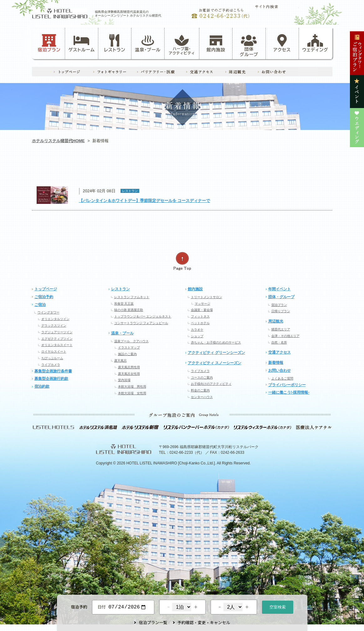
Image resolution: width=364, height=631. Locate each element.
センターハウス (202, 397)
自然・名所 (279, 342)
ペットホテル (200, 323)
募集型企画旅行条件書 (53, 371)
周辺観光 (276, 321)
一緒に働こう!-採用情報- (289, 392)
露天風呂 (120, 361)
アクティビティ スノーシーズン (215, 363)
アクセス (282, 43)
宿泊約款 (42, 386)
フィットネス (200, 316)
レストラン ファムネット (132, 297)
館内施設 (216, 43)
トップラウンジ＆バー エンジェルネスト (143, 316)
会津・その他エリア (285, 336)
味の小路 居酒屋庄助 (129, 310)
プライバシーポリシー (287, 385)
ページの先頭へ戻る (182, 261)
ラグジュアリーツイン (57, 332)
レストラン (115, 43)
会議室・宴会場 (202, 310)
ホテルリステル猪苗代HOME (58, 141)
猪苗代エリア (281, 329)
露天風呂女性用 (129, 374)
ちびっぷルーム (52, 358)
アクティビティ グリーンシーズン (216, 353)
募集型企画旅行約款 (51, 379)
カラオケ (197, 330)
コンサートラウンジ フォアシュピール (141, 323)
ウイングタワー (49, 312)
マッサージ (203, 304)
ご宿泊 (40, 305)
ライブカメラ (51, 365)
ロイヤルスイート (54, 352)
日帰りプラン (281, 311)
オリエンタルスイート (57, 345)
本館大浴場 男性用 (132, 387)
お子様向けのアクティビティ (211, 384)
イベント (242, 168)
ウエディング (302, 168)
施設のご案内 (127, 354)
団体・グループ (281, 297)
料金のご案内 (200, 390)
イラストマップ (129, 347)
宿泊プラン (49, 43)
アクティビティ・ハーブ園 (122, 168)
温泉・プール (148, 43)
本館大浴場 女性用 (132, 393)
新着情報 (276, 363)
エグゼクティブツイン (57, 339)
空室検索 (278, 606)
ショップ (197, 336)
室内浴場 (124, 380)
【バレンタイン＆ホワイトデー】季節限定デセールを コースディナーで (145, 201)
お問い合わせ (279, 370)
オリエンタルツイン (55, 319)
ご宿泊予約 (44, 297)
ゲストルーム (82, 43)
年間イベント (279, 289)
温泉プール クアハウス (131, 341)
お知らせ (62, 168)
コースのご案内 (202, 378)
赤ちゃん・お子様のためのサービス (216, 342)
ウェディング (315, 43)
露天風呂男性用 (129, 367)
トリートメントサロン (207, 297)
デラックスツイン (54, 326)
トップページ (46, 289)
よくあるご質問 (282, 378)
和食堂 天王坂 (124, 304)
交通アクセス (279, 352)
